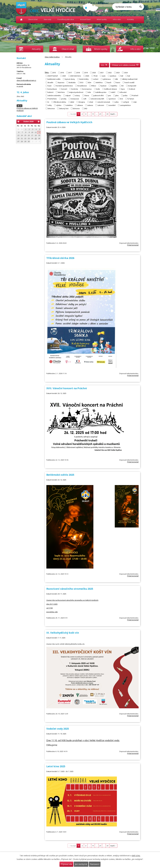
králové (132, 89)
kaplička (114, 86)
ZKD (86, 108)
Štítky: (47, 72)
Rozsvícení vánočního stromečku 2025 (70, 589)
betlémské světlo (54, 79)
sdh (85, 99)
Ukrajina (82, 102)
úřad (91, 102)
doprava (61, 82)
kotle (98, 89)
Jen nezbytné (81, 864)
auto (104, 76)
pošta (125, 95)
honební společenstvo (64, 86)
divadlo (50, 82)
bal (129, 76)
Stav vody (47, 19)
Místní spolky (102, 19)
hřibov (94, 86)
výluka (59, 105)
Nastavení (95, 864)
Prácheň (135, 95)
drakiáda (72, 82)
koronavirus (87, 89)
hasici (118, 82)
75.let (95, 76)
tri (48, 102)
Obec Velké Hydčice (21, 19)
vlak (135, 102)
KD (123, 86)
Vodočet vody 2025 (58, 729)
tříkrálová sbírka (60, 102)
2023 (118, 73)
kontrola (75, 89)
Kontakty (130, 19)
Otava (87, 95)
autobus (113, 76)
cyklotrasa (107, 79)
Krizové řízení (85, 19)
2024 (126, 73)
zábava (80, 105)
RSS (104, 65)
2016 (62, 73)
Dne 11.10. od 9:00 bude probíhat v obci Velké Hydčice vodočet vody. (83, 740)
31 (107, 114)
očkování (123, 92)
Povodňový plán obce (66, 19)
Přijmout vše (66, 864)
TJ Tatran (131, 99)
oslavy (77, 95)
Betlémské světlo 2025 (60, 475)
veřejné (126, 102)
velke (117, 102)
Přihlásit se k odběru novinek (125, 65)
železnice (51, 108)
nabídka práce (101, 92)
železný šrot (64, 108)
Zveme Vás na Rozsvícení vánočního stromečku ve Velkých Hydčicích (72, 600)
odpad (68, 95)
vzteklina (69, 105)
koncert (64, 89)
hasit (49, 86)
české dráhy (84, 79)
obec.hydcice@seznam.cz (26, 80)
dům (90, 82)
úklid (72, 102)
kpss (123, 89)
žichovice (76, 108)
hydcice (103, 86)
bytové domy (70, 79)
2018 (78, 73)
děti (116, 79)
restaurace (75, 99)
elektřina (99, 82)
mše (89, 92)
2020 (94, 73)
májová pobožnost (76, 92)
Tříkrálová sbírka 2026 (60, 258)
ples (117, 95)
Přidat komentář (133, 245)
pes (110, 95)
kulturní (50, 92)
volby (50, 105)
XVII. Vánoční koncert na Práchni (67, 388)
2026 (87, 76)
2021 (102, 73)
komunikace (52, 89)
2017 (70, 73)
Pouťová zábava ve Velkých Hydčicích (69, 122)
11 (93, 114)
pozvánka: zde (52, 612)
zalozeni (101, 105)
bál (122, 76)
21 (100, 114)
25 (36, 138)
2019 (86, 73)
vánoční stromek (104, 102)
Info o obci (117, 19)
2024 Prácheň (53, 76)
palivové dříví (99, 95)
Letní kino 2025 (56, 766)
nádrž (113, 92)
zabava (90, 105)
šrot (121, 99)
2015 (54, 73)
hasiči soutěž (129, 82)
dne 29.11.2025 (52, 604)
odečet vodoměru (54, 95)
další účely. (136, 856)
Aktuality (36, 49)
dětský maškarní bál (130, 79)
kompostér (132, 86)
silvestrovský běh (97, 99)
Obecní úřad (33, 19)
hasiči (109, 82)
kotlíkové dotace (111, 89)
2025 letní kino (76, 76)
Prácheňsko (52, 99)
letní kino (61, 92)
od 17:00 (49, 608)
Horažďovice (82, 86)
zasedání (112, 105)
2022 (110, 73)
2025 (64, 76)
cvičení (96, 79)
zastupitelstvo (125, 105)
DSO (82, 82)
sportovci (112, 99)
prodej (64, 99)
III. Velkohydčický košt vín (63, 633)
